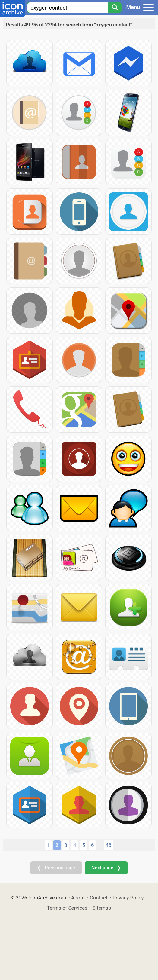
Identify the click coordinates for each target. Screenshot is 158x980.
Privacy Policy (128, 898)
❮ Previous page (56, 868)
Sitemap (102, 908)
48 (109, 845)
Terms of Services (67, 908)
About (78, 898)
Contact (99, 898)
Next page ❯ (106, 868)
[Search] (115, 8)
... (100, 845)
